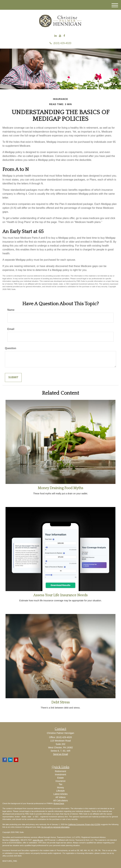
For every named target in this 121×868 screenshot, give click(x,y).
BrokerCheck (59, 803)
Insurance (61, 781)
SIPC (17, 840)
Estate (61, 778)
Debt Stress (61, 702)
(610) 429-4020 (60, 43)
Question (11, 348)
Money (60, 788)
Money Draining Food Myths (61, 488)
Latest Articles (61, 794)
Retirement (60, 771)
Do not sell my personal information (55, 827)
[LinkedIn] (56, 36)
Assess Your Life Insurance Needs (61, 595)
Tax (61, 784)
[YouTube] (60, 36)
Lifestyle (61, 791)
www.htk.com (38, 840)
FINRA (12, 840)
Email (11, 329)
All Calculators (61, 801)
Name (11, 310)
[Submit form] (13, 377)
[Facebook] (64, 36)
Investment (60, 775)
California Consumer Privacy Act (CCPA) (84, 824)
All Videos (60, 797)
